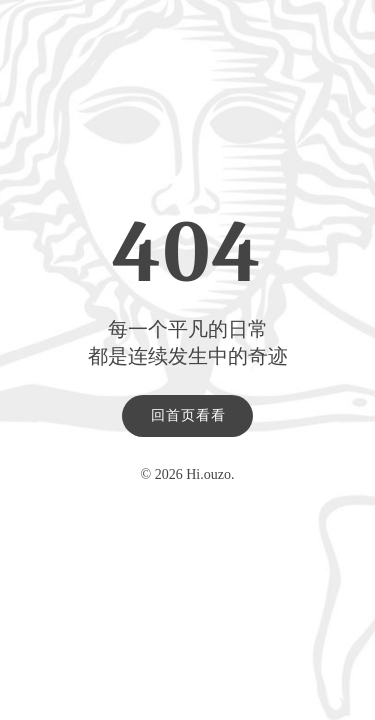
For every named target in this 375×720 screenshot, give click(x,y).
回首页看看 (188, 415)
